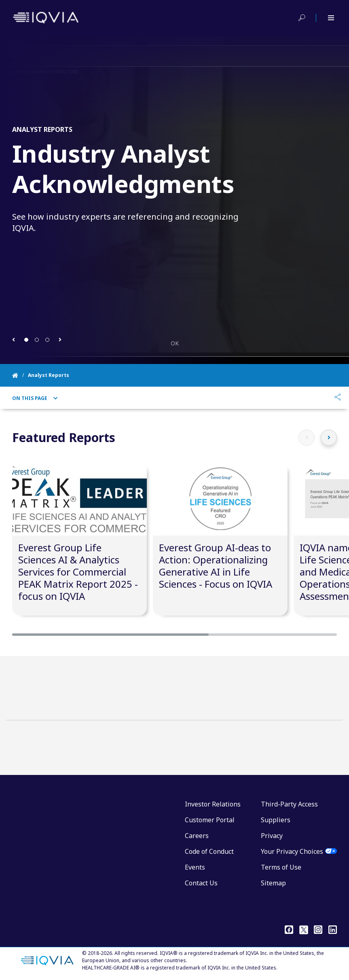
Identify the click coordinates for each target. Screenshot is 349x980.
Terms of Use (281, 867)
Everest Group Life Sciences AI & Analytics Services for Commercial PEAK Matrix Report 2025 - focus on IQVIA (78, 572)
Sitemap (273, 883)
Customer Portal (210, 820)
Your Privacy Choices (292, 851)
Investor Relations (213, 804)
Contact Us (201, 883)
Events (195, 867)
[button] (14, 340)
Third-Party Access (289, 804)
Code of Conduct (209, 851)
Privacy (272, 836)
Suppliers (276, 820)
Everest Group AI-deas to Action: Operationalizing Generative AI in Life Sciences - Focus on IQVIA (216, 566)
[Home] (20, 375)
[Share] (338, 398)
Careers (197, 836)
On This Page (35, 398)
